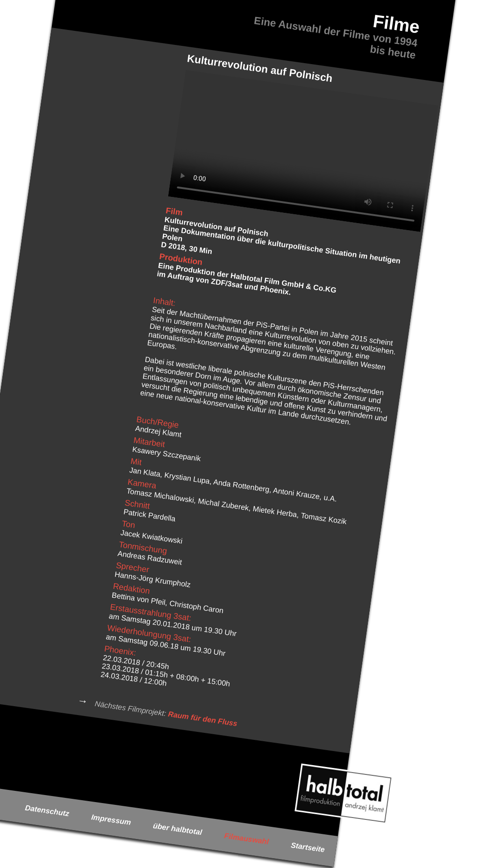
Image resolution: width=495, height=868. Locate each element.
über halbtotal (177, 829)
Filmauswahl (247, 839)
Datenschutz (47, 810)
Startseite (308, 847)
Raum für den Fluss (203, 718)
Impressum (111, 820)
